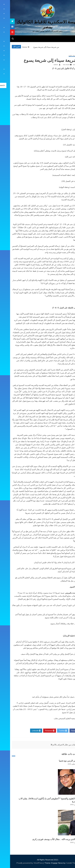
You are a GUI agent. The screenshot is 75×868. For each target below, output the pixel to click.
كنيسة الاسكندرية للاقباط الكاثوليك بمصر (38, 24)
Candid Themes (62, 863)
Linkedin (26, 731)
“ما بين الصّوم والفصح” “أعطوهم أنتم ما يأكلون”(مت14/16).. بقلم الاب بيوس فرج (40, 800)
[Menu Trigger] (68, 5)
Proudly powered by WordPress (20, 863)
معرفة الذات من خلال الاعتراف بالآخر (57, 745)
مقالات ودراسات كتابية (65, 56)
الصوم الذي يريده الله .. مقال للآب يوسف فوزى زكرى (47, 839)
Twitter (53, 731)
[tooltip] (2, 21)
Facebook (66, 731)
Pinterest (40, 731)
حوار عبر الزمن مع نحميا (60, 761)
